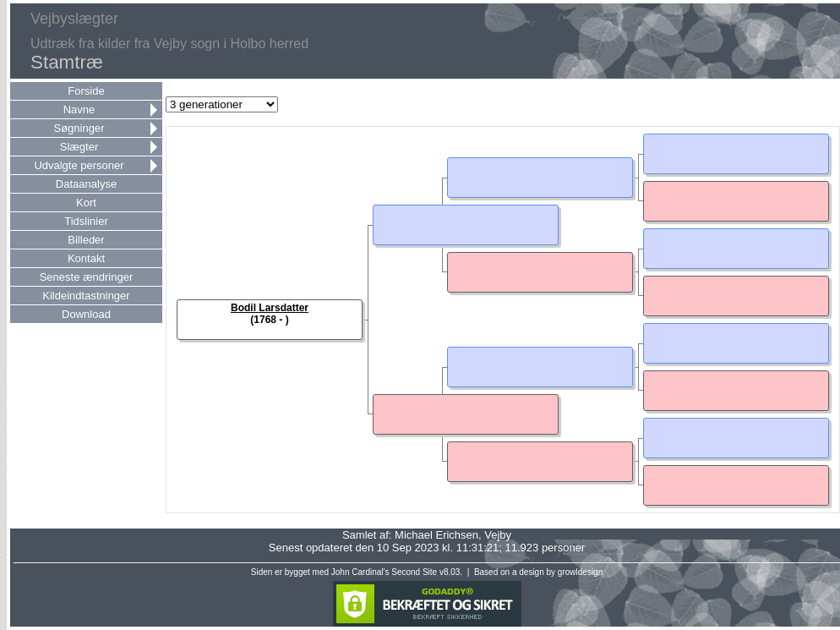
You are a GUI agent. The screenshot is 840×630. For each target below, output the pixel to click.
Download (86, 314)
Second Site (414, 572)
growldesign (580, 572)
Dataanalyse (86, 184)
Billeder (86, 240)
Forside (86, 91)
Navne (79, 110)
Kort (86, 203)
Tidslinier (86, 221)
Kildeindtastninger (86, 296)
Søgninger (79, 128)
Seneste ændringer (87, 277)
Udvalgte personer (79, 165)
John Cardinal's (360, 572)
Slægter (79, 147)
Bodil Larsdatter (270, 308)
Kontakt (86, 258)
